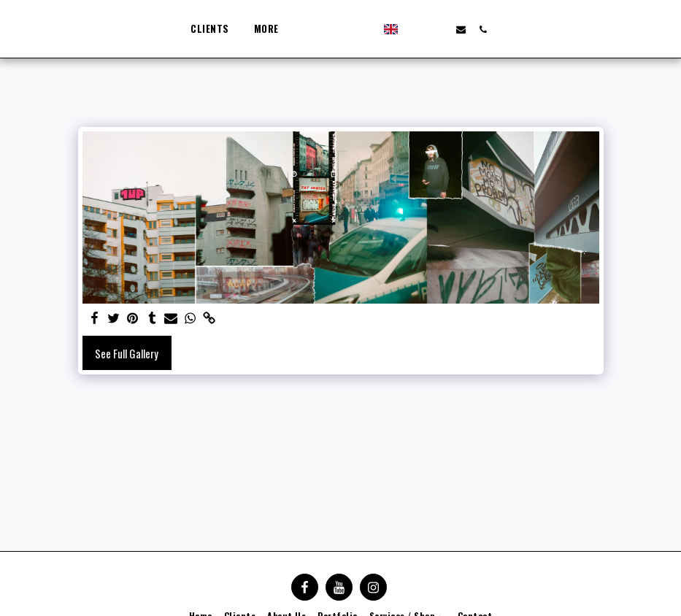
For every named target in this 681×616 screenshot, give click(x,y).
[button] (466, 29)
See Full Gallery (127, 353)
